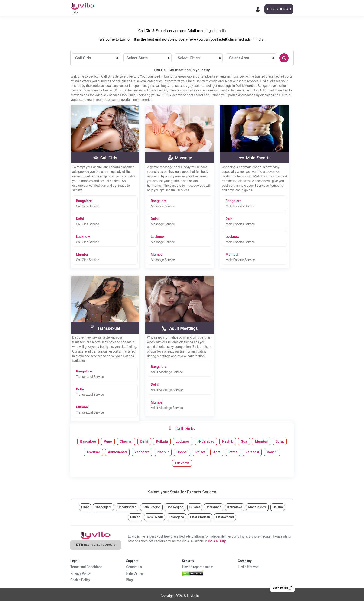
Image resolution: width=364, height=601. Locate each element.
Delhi (107, 221)
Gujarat (195, 507)
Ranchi (272, 452)
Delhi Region (151, 507)
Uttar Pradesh (200, 517)
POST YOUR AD (279, 9)
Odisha (278, 507)
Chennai (126, 441)
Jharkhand (214, 507)
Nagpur (163, 452)
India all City (217, 541)
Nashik (227, 441)
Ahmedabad (117, 452)
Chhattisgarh (127, 507)
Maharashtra (257, 507)
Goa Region (175, 507)
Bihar (85, 507)
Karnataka (235, 507)
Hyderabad (206, 441)
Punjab (135, 517)
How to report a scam (198, 567)
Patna (233, 452)
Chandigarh (103, 507)
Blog (130, 580)
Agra (217, 452)
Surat (280, 441)
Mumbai (107, 257)
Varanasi (252, 452)
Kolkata (162, 441)
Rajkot (200, 452)
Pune (108, 441)
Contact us (134, 567)
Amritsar (93, 452)
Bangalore (107, 204)
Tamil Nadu (154, 517)
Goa (244, 441)
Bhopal (182, 452)
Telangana (176, 517)
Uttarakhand (225, 517)
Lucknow (107, 239)
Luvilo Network (249, 567)
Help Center (135, 573)
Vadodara (142, 452)
